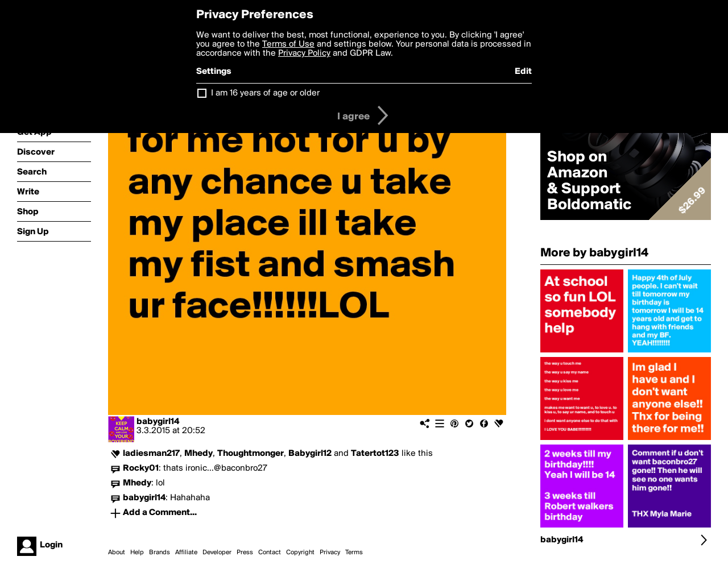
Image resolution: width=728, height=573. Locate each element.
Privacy (330, 553)
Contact (270, 553)
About (117, 553)
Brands (160, 553)
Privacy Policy (304, 53)
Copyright (300, 553)
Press (245, 553)
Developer (217, 553)
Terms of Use (288, 44)
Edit (523, 72)
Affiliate (186, 553)
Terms (354, 553)
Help (137, 553)
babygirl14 (158, 422)
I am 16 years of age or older (265, 93)
